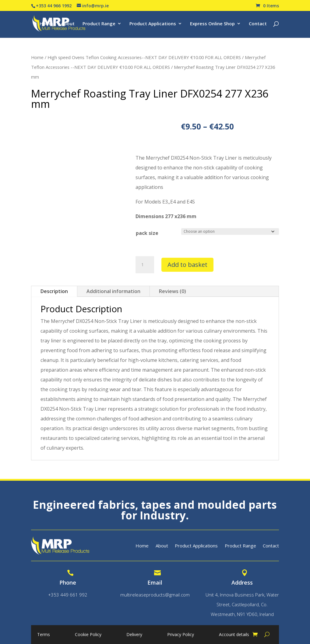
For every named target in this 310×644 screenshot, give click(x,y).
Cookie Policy (88, 635)
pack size (147, 233)
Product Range (99, 24)
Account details (234, 635)
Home (46, 24)
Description (54, 291)
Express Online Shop (212, 24)
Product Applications (153, 24)
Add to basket (187, 265)
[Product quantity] (145, 265)
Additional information (113, 291)
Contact (258, 24)
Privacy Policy (181, 635)
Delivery (134, 635)
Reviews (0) (173, 291)
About (68, 24)
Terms (44, 635)
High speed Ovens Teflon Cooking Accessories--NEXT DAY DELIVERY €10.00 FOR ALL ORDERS (144, 57)
